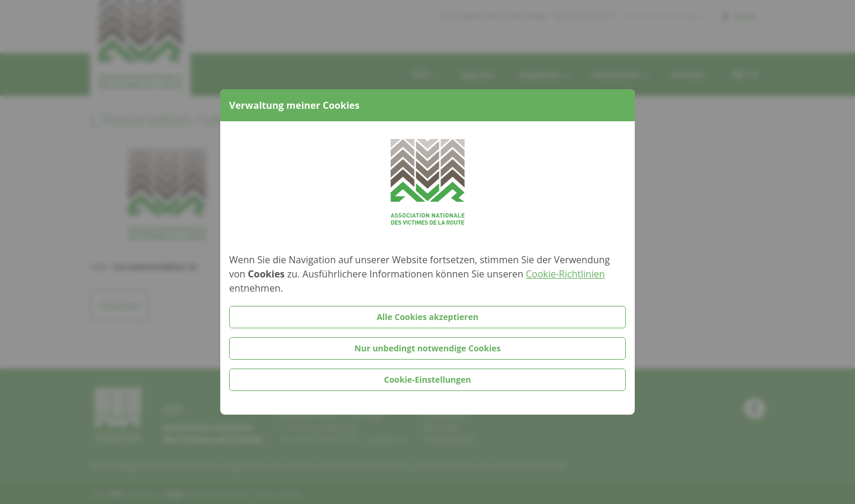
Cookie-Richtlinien (565, 274)
